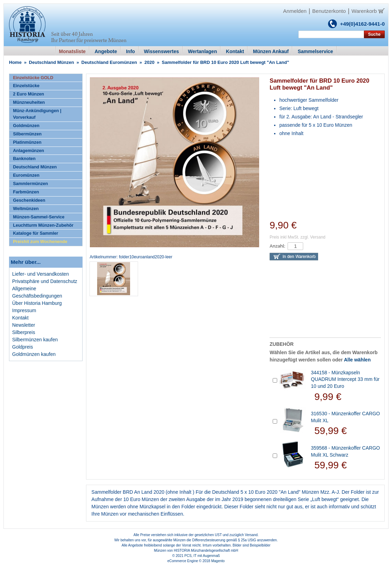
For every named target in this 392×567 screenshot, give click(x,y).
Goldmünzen (26, 126)
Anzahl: (277, 246)
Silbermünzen (27, 134)
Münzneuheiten (29, 102)
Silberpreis (24, 332)
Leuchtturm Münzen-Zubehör (43, 225)
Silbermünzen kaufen (35, 340)
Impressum (24, 310)
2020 (149, 62)
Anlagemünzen (28, 151)
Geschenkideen (29, 200)
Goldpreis (23, 347)
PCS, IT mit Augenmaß (202, 556)
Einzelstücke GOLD (33, 78)
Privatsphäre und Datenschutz (45, 281)
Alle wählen (357, 360)
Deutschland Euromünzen (109, 62)
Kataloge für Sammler (35, 233)
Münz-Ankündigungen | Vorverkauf (37, 114)
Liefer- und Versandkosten (40, 274)
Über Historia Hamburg (37, 303)
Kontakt (20, 318)
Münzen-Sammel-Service (39, 217)
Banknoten (24, 159)
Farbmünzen (26, 192)
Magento (218, 561)
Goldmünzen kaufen (34, 354)
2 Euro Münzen (28, 94)
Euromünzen (26, 175)
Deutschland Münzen (51, 62)
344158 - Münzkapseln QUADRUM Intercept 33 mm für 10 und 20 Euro (345, 379)
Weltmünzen (26, 209)
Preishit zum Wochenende (40, 242)
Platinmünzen (27, 142)
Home (15, 62)
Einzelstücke (26, 86)
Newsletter (24, 325)
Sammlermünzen (30, 184)
